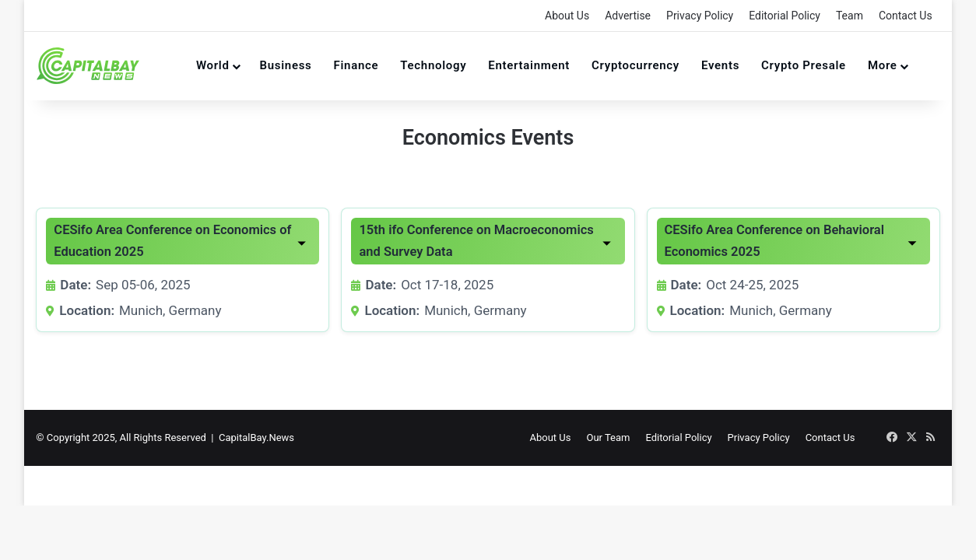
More (883, 65)
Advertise (628, 16)
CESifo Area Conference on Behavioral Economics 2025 (774, 241)
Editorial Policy (785, 16)
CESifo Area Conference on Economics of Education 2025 (172, 241)
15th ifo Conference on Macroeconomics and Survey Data (476, 241)
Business (286, 65)
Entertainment (529, 65)
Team (850, 16)
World (213, 65)
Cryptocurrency (635, 65)
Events (720, 65)
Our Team (610, 437)
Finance (356, 65)
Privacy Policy (700, 16)
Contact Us (906, 16)
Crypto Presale (804, 65)
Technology (433, 65)
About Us (567, 16)
